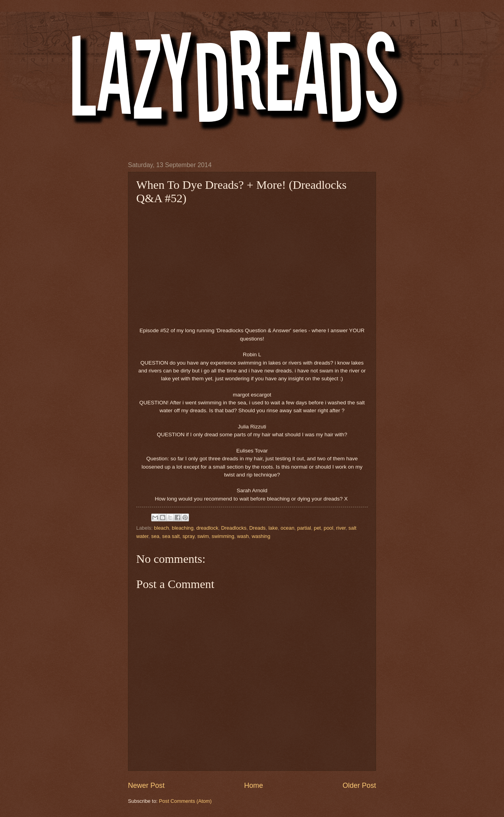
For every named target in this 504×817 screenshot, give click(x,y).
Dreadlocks (233, 528)
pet (317, 528)
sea (155, 536)
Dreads (258, 528)
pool (328, 528)
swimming (223, 536)
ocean (288, 528)
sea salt (171, 536)
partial (304, 528)
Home (254, 785)
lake (273, 528)
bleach (161, 528)
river (341, 528)
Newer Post (146, 785)
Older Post (359, 785)
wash (243, 536)
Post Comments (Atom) (185, 801)
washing (261, 536)
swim (203, 536)
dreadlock (208, 528)
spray (188, 536)
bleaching (183, 528)
